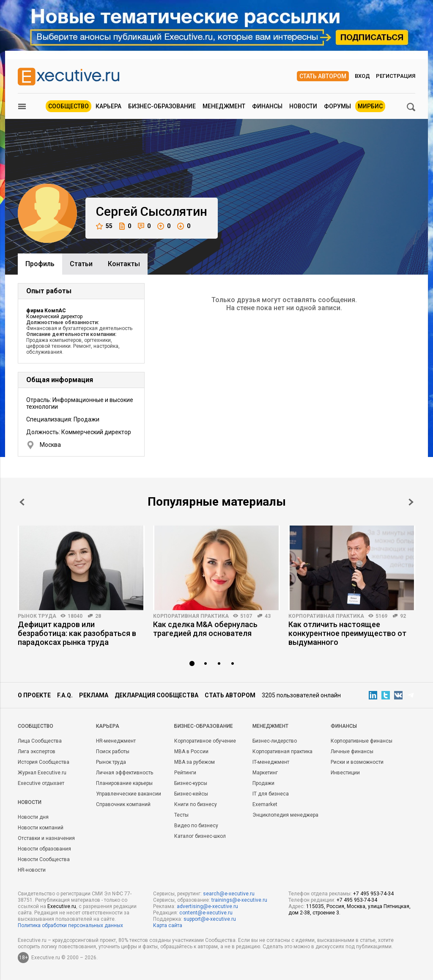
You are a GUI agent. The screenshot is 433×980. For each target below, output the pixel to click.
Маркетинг (265, 773)
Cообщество (36, 726)
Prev (22, 502)
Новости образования (44, 849)
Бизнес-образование (162, 106)
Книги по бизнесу (196, 804)
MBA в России (191, 752)
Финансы (267, 106)
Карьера (108, 106)
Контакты (124, 264)
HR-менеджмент (116, 741)
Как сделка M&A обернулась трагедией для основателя (205, 629)
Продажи (263, 783)
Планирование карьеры (124, 783)
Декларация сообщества (156, 695)
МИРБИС (370, 106)
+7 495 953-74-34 (373, 894)
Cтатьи (81, 264)
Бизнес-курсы (191, 783)
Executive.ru (62, 906)
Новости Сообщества (44, 859)
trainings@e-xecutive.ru (239, 900)
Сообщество (69, 106)
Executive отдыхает (41, 783)
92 (403, 616)
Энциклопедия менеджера (285, 815)
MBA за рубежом (195, 762)
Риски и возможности (357, 762)
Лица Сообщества (40, 741)
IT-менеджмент (271, 762)
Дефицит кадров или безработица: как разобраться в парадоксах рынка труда (77, 633)
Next (411, 502)
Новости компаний (41, 828)
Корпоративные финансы (362, 741)
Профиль (40, 264)
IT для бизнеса (271, 794)
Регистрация (396, 76)
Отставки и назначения (46, 838)
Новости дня (33, 817)
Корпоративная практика (191, 616)
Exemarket (265, 804)
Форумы (337, 106)
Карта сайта (168, 925)
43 (268, 616)
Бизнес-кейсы (191, 794)
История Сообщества (44, 762)
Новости (303, 106)
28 (98, 616)
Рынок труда (37, 616)
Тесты (181, 815)
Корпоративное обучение (205, 741)
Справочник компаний (123, 804)
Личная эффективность (125, 773)
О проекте (34, 695)
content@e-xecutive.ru (206, 913)
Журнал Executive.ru (42, 773)
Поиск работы (113, 752)
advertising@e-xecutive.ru (207, 906)
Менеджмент (224, 106)
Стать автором (323, 76)
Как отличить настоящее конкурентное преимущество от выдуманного (347, 633)
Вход (362, 76)
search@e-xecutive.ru (229, 894)
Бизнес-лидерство (275, 741)
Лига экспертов (37, 752)
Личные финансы (352, 752)
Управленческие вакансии (129, 794)
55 (104, 226)
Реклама (94, 695)
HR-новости (32, 870)
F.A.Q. (65, 695)
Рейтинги (185, 773)
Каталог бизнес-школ (200, 836)
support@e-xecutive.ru (210, 919)
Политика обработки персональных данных (70, 925)
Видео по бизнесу (196, 826)
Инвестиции (345, 773)
